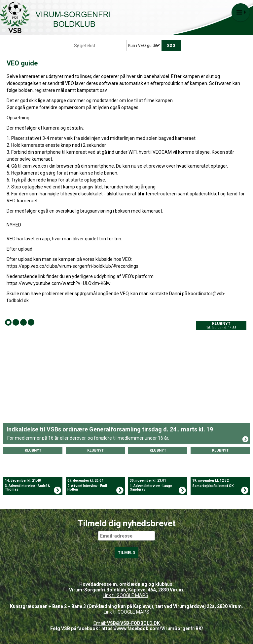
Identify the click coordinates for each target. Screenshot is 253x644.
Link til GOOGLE (118, 595)
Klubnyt (221, 324)
